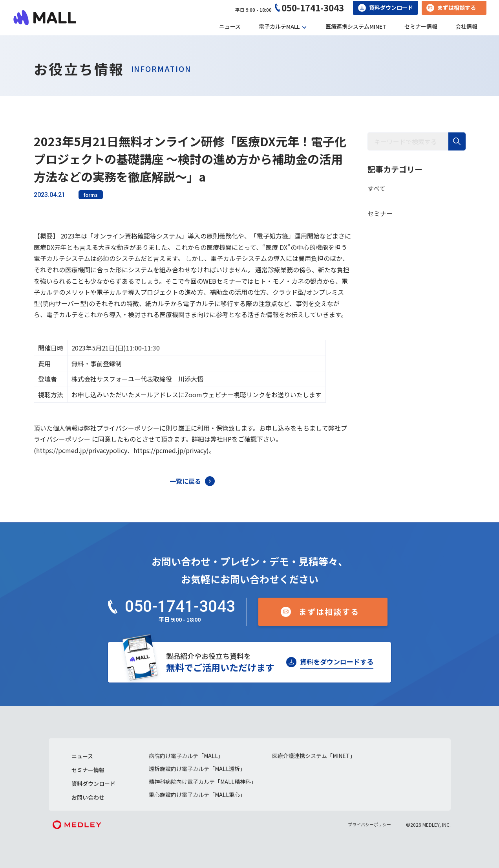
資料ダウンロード (391, 7)
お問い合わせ (88, 797)
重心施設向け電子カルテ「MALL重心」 (197, 795)
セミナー (380, 213)
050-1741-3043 (313, 7)
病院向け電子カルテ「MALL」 (186, 756)
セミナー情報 (421, 26)
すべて (377, 188)
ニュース (230, 26)
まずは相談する (457, 7)
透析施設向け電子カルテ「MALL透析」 (197, 769)
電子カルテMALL (279, 26)
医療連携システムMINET (356, 26)
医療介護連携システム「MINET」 (314, 756)
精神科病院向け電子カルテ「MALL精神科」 (203, 782)
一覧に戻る (185, 481)
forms (91, 195)
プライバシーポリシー (369, 824)
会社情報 (466, 26)
